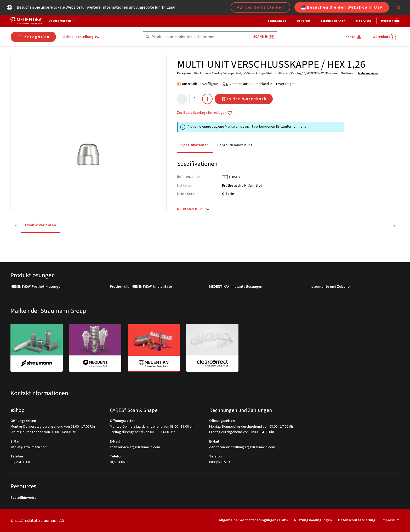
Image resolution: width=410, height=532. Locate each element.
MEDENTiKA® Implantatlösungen (236, 287)
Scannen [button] (264, 37)
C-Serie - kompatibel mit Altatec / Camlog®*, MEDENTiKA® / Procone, (291, 73)
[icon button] (398, 7)
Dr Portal (303, 21)
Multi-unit (348, 73)
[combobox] (199, 37)
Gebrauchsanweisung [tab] (235, 145)
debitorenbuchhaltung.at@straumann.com (242, 447)
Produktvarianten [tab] (30, 225)
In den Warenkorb (244, 99)
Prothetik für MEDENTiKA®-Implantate (141, 287)
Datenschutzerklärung (357, 520)
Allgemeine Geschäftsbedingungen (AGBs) (253, 520)
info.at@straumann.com (29, 447)
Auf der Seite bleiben (261, 7)
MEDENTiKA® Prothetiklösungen (36, 287)
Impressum (391, 520)
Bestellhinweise (24, 498)
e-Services (364, 21)
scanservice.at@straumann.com (135, 447)
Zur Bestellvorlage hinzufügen (205, 113)
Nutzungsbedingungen (313, 520)
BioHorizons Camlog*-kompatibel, (218, 73)
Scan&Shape (277, 21)
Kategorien (33, 37)
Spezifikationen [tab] (195, 145)
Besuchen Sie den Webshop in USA (342, 7)
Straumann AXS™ (333, 21)
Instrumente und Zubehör (330, 287)
